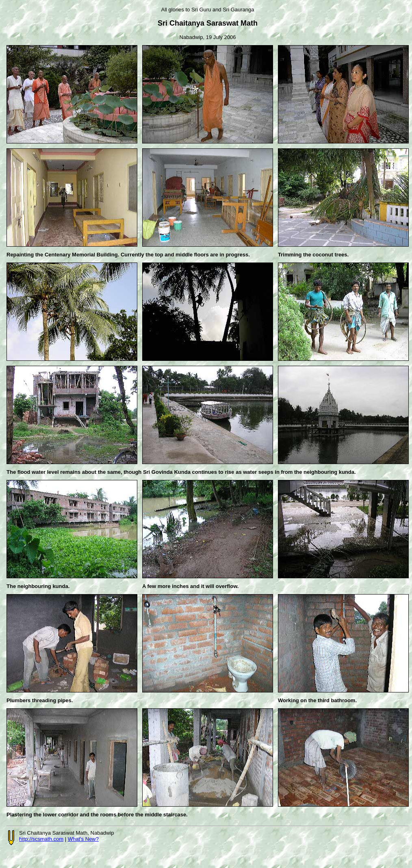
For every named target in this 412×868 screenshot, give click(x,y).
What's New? (83, 839)
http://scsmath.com (41, 839)
